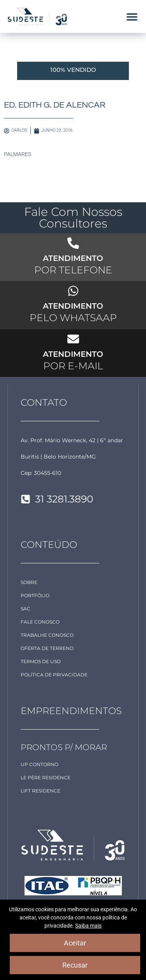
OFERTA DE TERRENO (47, 648)
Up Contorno (40, 764)
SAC (26, 609)
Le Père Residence (46, 778)
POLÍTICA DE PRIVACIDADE (54, 675)
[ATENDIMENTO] (73, 243)
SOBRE (29, 582)
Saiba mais (88, 926)
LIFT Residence (40, 791)
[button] (132, 17)
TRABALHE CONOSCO (47, 635)
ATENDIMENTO (73, 258)
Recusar (75, 965)
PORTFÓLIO (35, 595)
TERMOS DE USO (41, 661)
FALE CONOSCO (40, 622)
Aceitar (75, 943)
